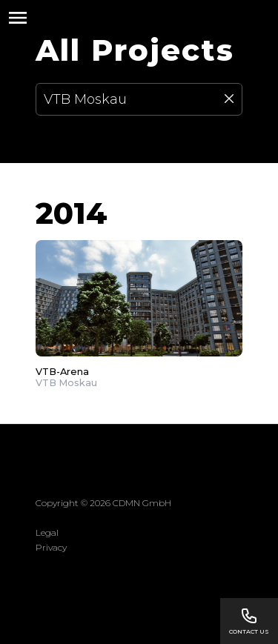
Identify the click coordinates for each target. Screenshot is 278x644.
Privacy (51, 547)
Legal (47, 532)
